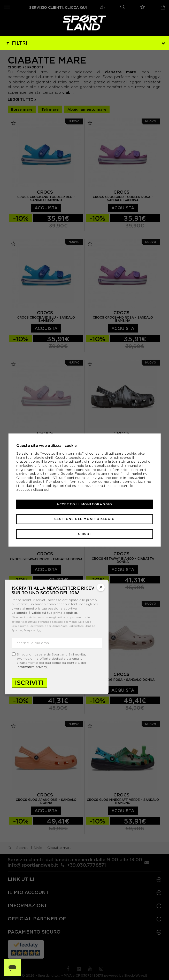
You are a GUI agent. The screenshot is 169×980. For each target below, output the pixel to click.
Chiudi (85, 534)
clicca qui (41, 490)
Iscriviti (29, 683)
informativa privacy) (33, 667)
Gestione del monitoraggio (85, 519)
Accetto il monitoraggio (85, 504)
